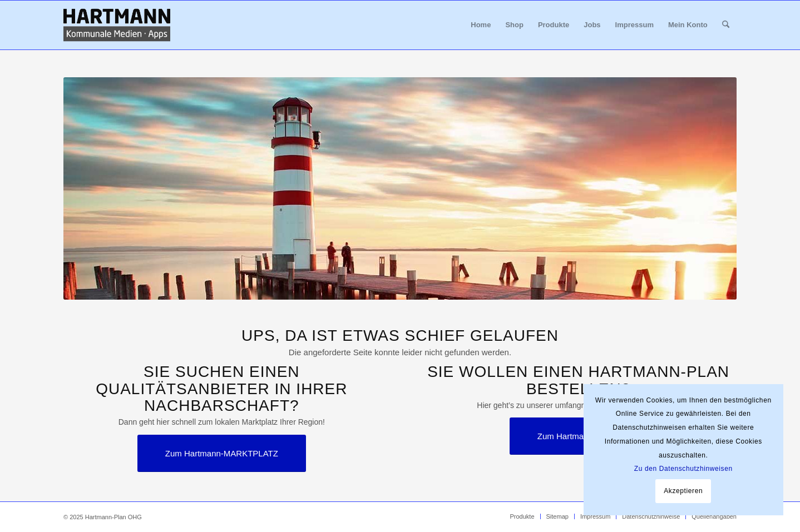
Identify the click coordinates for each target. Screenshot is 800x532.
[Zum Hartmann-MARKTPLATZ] (222, 453)
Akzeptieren (683, 491)
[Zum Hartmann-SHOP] (579, 436)
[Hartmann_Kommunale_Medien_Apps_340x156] (117, 25)
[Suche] (726, 25)
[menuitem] (481, 25)
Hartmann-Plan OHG (113, 517)
